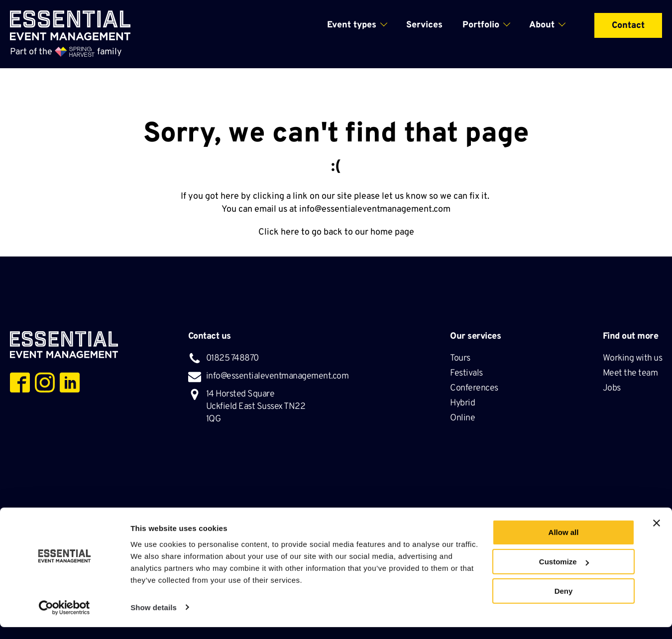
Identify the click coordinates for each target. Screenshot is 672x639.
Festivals (467, 373)
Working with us (633, 358)
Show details (154, 619)
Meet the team (631, 373)
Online (462, 418)
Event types (352, 25)
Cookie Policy (414, 517)
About (542, 25)
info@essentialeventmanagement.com (375, 209)
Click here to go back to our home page (336, 232)
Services (424, 25)
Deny (564, 603)
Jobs (612, 388)
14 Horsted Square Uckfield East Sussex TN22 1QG (256, 407)
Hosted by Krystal (483, 517)
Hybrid (463, 403)
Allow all (564, 545)
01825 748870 (232, 358)
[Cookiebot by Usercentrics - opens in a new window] (64, 620)
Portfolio (481, 25)
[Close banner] (657, 535)
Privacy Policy (351, 517)
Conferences (475, 388)
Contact (628, 26)
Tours (461, 358)
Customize (564, 574)
